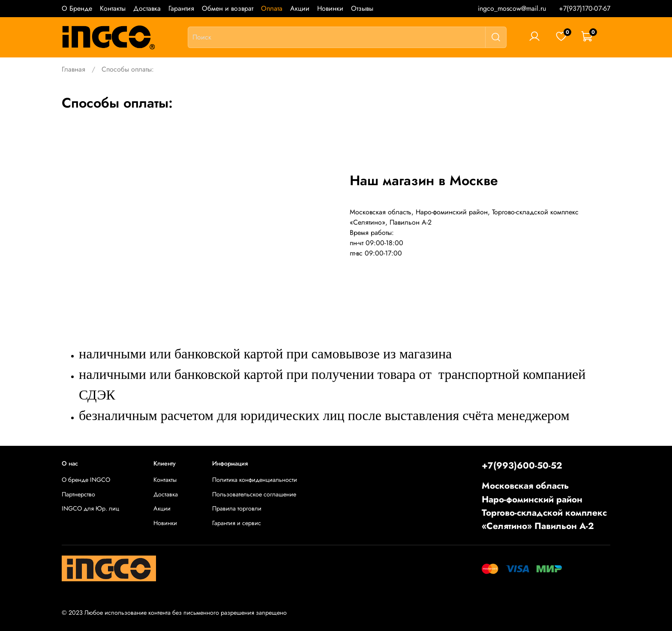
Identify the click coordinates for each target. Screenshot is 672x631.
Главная (73, 69)
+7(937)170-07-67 (585, 8)
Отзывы (362, 8)
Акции (300, 8)
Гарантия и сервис (237, 523)
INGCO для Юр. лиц (90, 508)
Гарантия (181, 8)
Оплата (272, 8)
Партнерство (78, 494)
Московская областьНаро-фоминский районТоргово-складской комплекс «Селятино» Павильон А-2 (544, 506)
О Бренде (77, 8)
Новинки (330, 8)
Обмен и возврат (228, 8)
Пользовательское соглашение (254, 494)
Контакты (113, 8)
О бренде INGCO (86, 480)
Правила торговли (237, 508)
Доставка (147, 8)
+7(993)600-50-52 (522, 466)
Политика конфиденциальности (255, 480)
